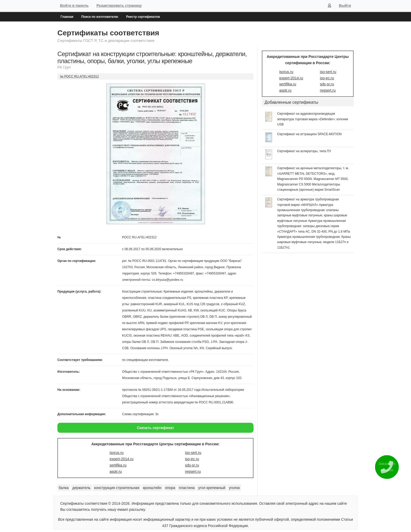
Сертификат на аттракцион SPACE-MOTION (310, 134)
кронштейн (152, 488)
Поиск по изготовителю (100, 17)
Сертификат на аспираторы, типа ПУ (304, 151)
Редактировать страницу (119, 6)
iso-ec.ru (192, 459)
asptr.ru (116, 471)
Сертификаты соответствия (108, 33)
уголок (234, 488)
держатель (82, 488)
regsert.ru (193, 471)
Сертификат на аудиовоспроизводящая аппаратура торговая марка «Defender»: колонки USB (313, 119)
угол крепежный (212, 488)
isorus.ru (117, 453)
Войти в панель (74, 6)
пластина (187, 488)
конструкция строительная (117, 488)
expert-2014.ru (121, 459)
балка (64, 488)
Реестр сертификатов (143, 17)
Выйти (345, 6)
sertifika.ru (118, 465)
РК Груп (64, 67)
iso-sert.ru (193, 453)
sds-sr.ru (192, 465)
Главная (67, 17)
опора (170, 488)
